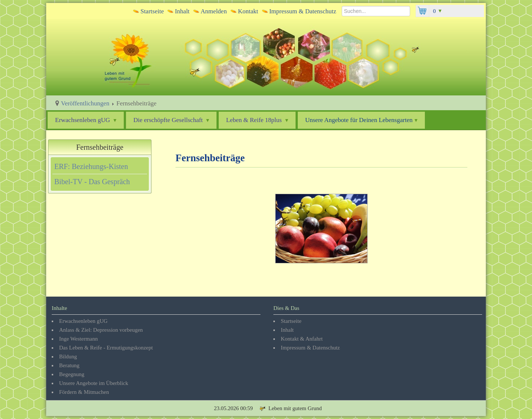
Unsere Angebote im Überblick (94, 383)
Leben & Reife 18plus (257, 120)
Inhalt (182, 11)
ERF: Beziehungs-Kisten (91, 166)
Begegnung (72, 374)
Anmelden (214, 11)
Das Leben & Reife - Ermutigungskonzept (106, 348)
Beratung (69, 365)
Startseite (152, 11)
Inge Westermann (79, 339)
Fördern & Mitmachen (84, 392)
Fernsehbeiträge (100, 147)
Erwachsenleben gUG (86, 120)
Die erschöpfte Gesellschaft (171, 120)
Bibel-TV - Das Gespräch (92, 182)
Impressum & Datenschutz (303, 11)
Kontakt (248, 11)
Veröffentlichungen (85, 103)
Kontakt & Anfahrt (302, 339)
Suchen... (342, 5)
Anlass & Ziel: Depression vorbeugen (101, 330)
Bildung (68, 357)
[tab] (100, 166)
